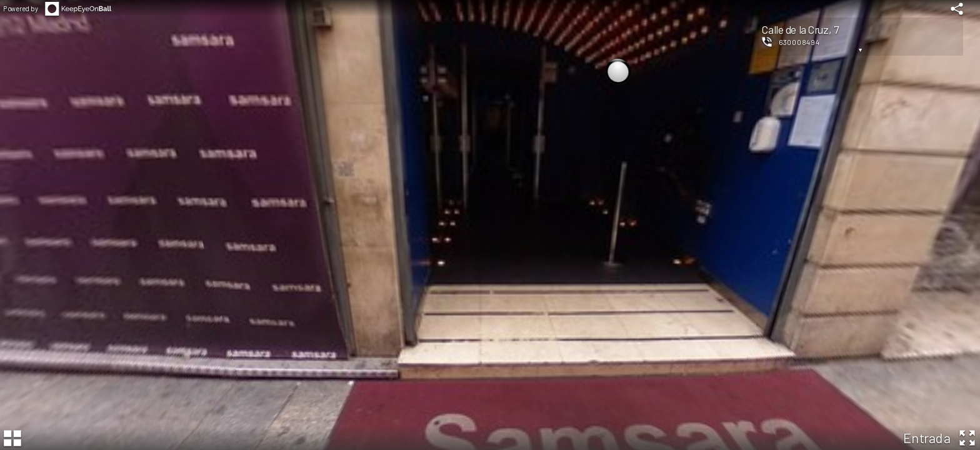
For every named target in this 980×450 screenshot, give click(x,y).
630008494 (799, 42)
